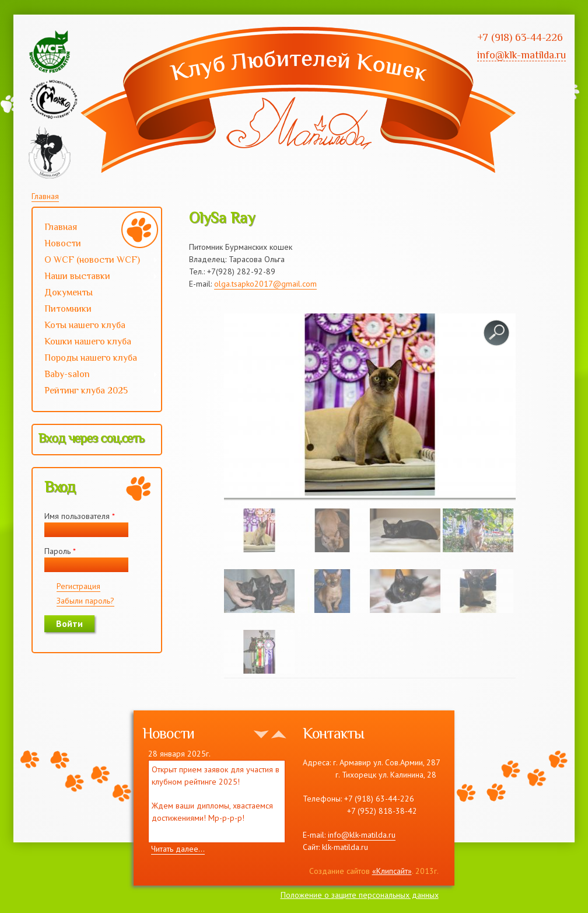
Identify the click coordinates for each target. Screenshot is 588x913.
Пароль (60, 551)
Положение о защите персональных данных (360, 895)
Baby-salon (95, 375)
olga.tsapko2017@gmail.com (265, 284)
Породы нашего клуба (91, 358)
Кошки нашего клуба (88, 341)
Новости (63, 243)
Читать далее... (178, 849)
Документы (69, 292)
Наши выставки (95, 277)
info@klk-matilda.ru (362, 835)
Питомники (68, 309)
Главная (45, 196)
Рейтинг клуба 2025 (95, 392)
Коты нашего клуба (85, 325)
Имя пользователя (80, 516)
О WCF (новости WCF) (95, 261)
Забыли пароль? (85, 601)
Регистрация (78, 586)
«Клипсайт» (392, 871)
